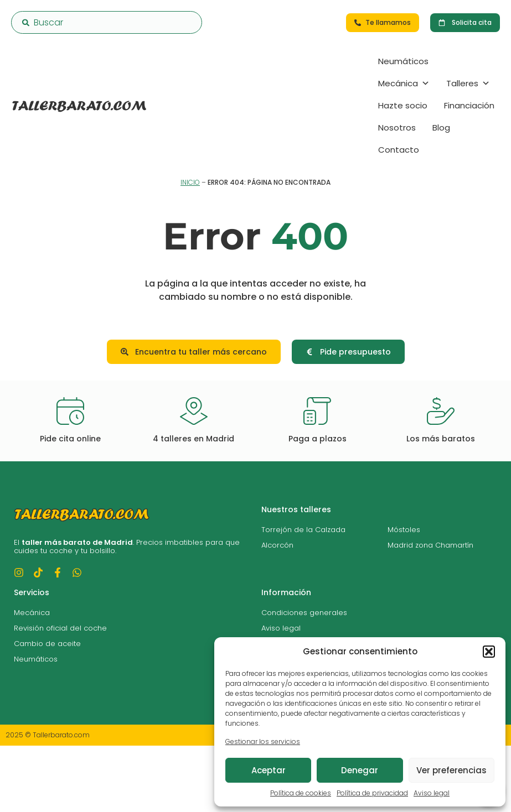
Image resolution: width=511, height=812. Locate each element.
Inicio (190, 182)
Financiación (469, 105)
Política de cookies (301, 793)
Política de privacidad (372, 793)
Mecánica (404, 84)
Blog (441, 127)
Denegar (360, 770)
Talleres (468, 84)
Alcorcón (277, 545)
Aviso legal (432, 793)
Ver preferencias (451, 770)
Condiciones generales (304, 613)
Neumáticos (403, 61)
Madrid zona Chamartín (430, 545)
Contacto (399, 150)
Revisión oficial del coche (60, 628)
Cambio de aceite (47, 644)
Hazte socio (403, 105)
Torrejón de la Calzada (303, 530)
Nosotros (397, 127)
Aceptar (269, 770)
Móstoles (404, 530)
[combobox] (107, 22)
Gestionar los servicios (263, 741)
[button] (489, 652)
